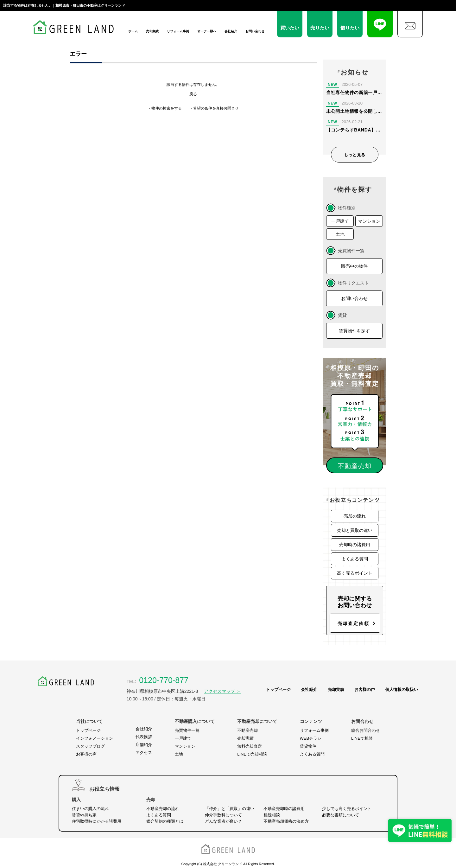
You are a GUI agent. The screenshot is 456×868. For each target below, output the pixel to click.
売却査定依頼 (354, 623)
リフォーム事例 (178, 31)
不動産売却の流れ (163, 809)
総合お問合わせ (366, 730)
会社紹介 (231, 31)
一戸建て (340, 221)
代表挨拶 (144, 737)
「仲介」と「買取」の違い (230, 809)
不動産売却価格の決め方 (286, 821)
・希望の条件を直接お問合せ (214, 108)
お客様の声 (365, 689)
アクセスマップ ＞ (222, 691)
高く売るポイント (355, 573)
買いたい (290, 28)
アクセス (144, 753)
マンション (369, 221)
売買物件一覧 (187, 730)
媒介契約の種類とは (165, 821)
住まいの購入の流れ (90, 809)
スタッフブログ (90, 746)
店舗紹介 (144, 745)
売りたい (320, 28)
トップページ (278, 689)
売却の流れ (355, 516)
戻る (193, 94)
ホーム (133, 31)
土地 (340, 234)
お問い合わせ (255, 31)
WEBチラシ (311, 738)
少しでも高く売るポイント (347, 809)
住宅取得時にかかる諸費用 (97, 821)
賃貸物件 (308, 746)
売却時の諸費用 (355, 545)
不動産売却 (247, 730)
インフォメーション (95, 738)
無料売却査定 (250, 746)
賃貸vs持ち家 (84, 815)
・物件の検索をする (165, 108)
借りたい (350, 28)
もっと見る (355, 155)
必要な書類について (341, 815)
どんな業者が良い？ (223, 821)
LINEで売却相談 (252, 754)
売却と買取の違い (355, 530)
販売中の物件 (354, 266)
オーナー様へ (207, 31)
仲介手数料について (223, 815)
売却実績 (152, 31)
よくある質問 (355, 559)
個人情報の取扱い (402, 689)
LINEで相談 (362, 738)
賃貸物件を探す (354, 331)
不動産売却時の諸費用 (284, 809)
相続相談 (272, 815)
